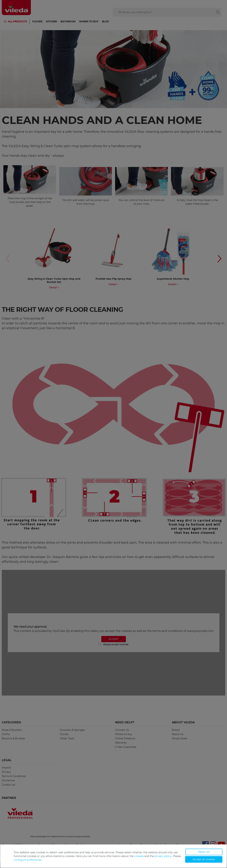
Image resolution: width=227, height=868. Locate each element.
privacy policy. (163, 856)
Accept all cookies (204, 859)
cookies (139, 856)
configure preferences (28, 860)
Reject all (204, 852)
